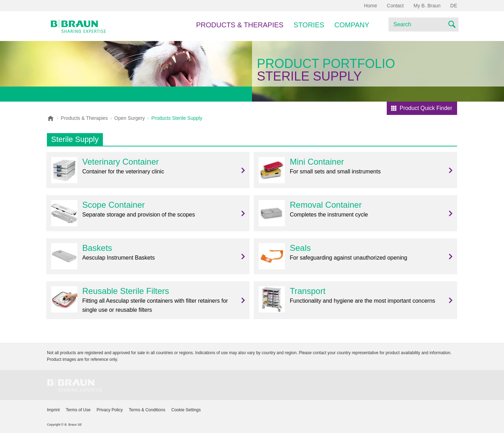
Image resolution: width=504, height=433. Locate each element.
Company (352, 25)
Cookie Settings (186, 410)
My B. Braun (427, 6)
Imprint (53, 410)
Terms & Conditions (147, 410)
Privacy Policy (110, 410)
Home (370, 6)
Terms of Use (78, 410)
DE (454, 6)
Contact (395, 6)
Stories (309, 25)
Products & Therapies (240, 25)
